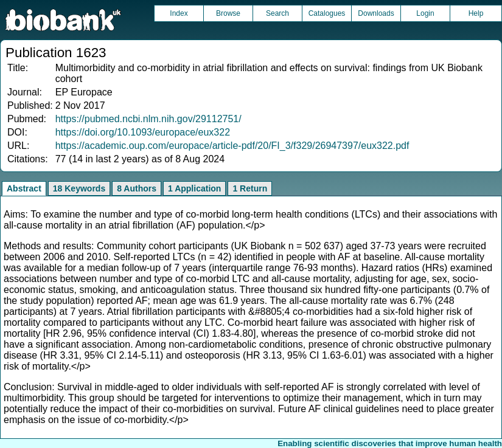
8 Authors (137, 188)
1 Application (194, 188)
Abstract (24, 188)
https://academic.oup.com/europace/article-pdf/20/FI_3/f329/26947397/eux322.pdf (232, 146)
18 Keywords (79, 188)
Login (425, 13)
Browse (228, 13)
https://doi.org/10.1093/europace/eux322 (143, 132)
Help (476, 13)
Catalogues (327, 13)
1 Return (250, 188)
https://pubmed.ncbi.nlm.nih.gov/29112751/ (148, 119)
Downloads (376, 13)
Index (179, 13)
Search (277, 13)
